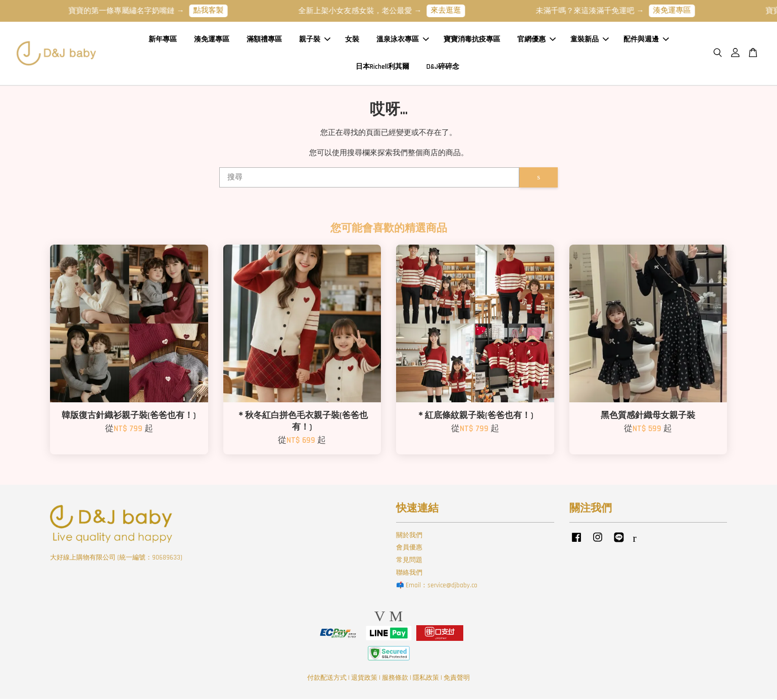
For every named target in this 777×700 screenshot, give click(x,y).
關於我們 (409, 536)
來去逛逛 (453, 10)
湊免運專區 (679, 10)
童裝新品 (590, 40)
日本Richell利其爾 (382, 67)
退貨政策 (364, 679)
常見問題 (409, 561)
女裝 (352, 40)
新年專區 (163, 40)
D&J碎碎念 (443, 67)
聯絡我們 (409, 574)
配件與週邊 (646, 40)
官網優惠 (537, 40)
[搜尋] (369, 178)
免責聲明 (457, 679)
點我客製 (215, 10)
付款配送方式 (327, 679)
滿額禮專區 (264, 40)
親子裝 (315, 40)
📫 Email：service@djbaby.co (437, 586)
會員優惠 (409, 549)
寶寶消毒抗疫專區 (472, 40)
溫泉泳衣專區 (403, 40)
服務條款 (395, 679)
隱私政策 (426, 679)
